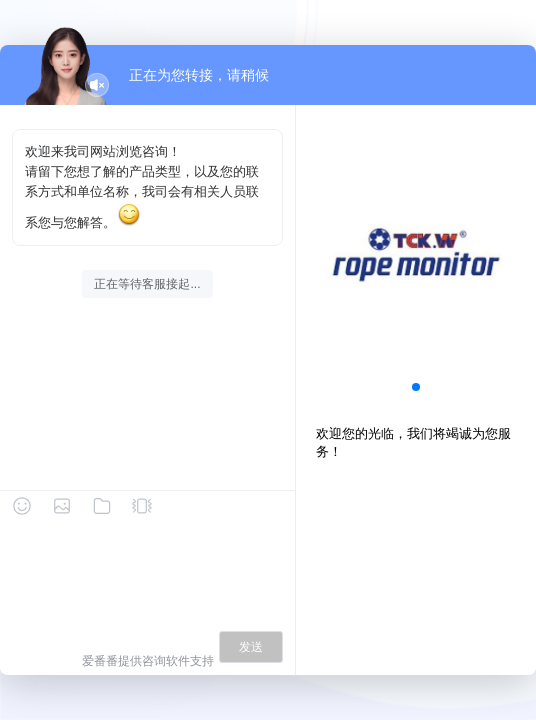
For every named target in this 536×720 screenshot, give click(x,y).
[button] (416, 387)
